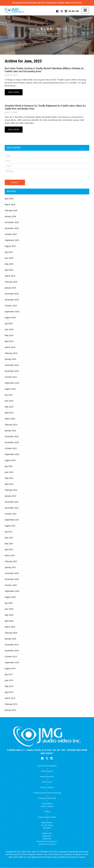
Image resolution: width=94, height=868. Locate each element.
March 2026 (10, 205)
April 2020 (9, 621)
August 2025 (10, 246)
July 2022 (9, 466)
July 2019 (9, 674)
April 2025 (9, 270)
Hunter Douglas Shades (47, 817)
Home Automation (47, 777)
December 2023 (12, 365)
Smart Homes (47, 782)
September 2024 (12, 312)
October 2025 (11, 234)
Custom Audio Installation (47, 766)
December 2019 (12, 645)
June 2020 (9, 609)
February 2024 (11, 353)
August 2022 (10, 460)
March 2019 (10, 698)
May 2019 (9, 686)
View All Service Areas (47, 844)
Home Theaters (47, 771)
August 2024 (10, 318)
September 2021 (12, 520)
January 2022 (10, 496)
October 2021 (11, 514)
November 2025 (12, 228)
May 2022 (9, 478)
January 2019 (10, 710)
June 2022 (9, 472)
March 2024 (10, 347)
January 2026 (10, 216)
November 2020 (12, 579)
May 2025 (9, 264)
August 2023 (10, 389)
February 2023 (11, 425)
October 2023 (11, 377)
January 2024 (10, 359)
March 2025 (10, 276)
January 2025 (10, 288)
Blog (45, 34)
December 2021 (12, 502)
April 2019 (9, 692)
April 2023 (9, 413)
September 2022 (12, 454)
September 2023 (12, 383)
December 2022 (12, 437)
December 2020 (12, 573)
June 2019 (9, 680)
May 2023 (9, 407)
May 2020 (9, 615)
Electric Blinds (47, 804)
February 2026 (11, 211)
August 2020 (10, 597)
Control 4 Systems (47, 787)
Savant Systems (47, 823)
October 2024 (11, 306)
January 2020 (10, 639)
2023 (51, 34)
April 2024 (9, 341)
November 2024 (12, 300)
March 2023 (10, 419)
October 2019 (11, 657)
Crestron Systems (47, 806)
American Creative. (77, 857)
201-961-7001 (74, 11)
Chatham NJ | (47, 833)
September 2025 (12, 240)
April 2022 (9, 484)
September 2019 (12, 663)
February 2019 (11, 704)
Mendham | (47, 836)
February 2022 (11, 490)
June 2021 (9, 538)
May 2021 (9, 544)
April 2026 (9, 199)
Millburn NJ (47, 839)
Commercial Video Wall (47, 798)
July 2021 (9, 532)
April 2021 (9, 550)
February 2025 (11, 282)
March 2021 (10, 556)
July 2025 (9, 252)
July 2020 (9, 603)
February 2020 (11, 633)
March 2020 (10, 627)
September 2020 (12, 591)
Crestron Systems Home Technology (47, 793)
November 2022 (12, 443)
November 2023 (12, 371)
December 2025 (12, 222)
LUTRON (47, 812)
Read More (14, 92)
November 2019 (12, 651)
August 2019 (10, 669)
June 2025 (9, 258)
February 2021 (11, 561)
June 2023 (9, 401)
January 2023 (10, 431)
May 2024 (9, 335)
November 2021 (12, 508)
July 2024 (9, 324)
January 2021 (10, 567)
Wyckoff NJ (47, 828)
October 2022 (11, 448)
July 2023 (9, 395)
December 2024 (12, 294)
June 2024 (9, 330)
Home (38, 34)
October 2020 (11, 585)
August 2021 (10, 526)
